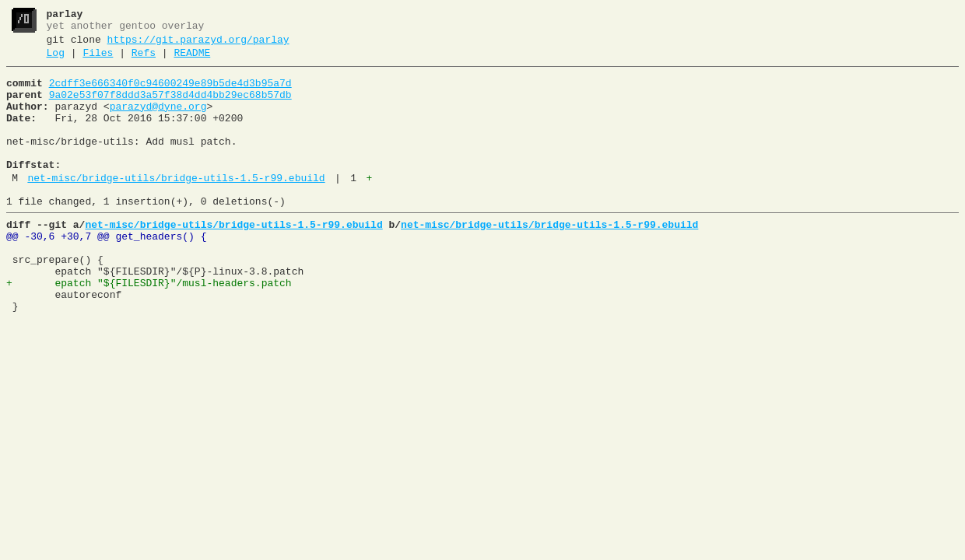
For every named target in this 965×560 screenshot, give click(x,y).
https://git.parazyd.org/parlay (198, 44)
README (192, 60)
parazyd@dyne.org (158, 121)
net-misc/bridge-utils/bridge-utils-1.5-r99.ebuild (176, 206)
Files (98, 60)
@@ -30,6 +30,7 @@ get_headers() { (106, 271)
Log (56, 60)
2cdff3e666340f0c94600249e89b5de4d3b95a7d (170, 93)
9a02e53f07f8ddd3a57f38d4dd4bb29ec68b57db (170, 107)
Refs (144, 60)
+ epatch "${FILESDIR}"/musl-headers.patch (149, 327)
